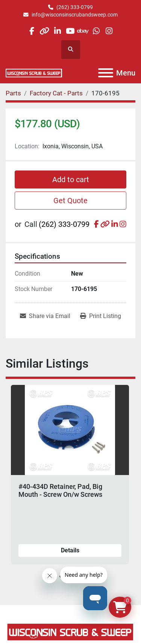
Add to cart (71, 179)
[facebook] (31, 31)
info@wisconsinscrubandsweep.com (75, 15)
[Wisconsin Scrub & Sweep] (70, 631)
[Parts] (13, 93)
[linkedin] (57, 31)
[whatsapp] (96, 31)
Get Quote (70, 201)
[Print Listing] (101, 316)
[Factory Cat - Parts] (56, 93)
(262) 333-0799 (75, 7)
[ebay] (83, 31)
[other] (45, 31)
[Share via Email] (45, 316)
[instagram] (109, 31)
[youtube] (70, 31)
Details (70, 550)
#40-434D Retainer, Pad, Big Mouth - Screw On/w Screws (60, 491)
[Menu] (106, 73)
